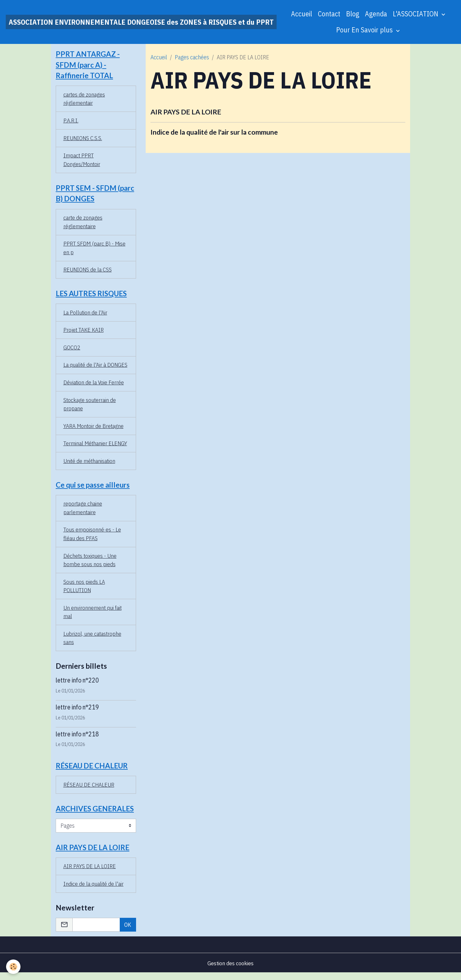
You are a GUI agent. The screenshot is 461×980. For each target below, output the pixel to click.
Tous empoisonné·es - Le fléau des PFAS (92, 539)
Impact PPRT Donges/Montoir (82, 161)
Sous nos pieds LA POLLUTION (84, 591)
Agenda (376, 14)
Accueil (302, 14)
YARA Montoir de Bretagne (94, 429)
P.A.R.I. (71, 121)
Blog (353, 14)
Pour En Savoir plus (365, 30)
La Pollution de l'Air (85, 315)
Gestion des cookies (230, 970)
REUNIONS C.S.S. (83, 139)
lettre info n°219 (77, 712)
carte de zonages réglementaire (83, 223)
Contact (329, 14)
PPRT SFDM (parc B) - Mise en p (95, 250)
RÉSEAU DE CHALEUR (89, 791)
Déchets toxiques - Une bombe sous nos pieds (90, 565)
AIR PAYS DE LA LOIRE (186, 112)
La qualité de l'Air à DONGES (96, 368)
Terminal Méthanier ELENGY (96, 447)
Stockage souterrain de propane (90, 407)
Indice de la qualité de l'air (94, 890)
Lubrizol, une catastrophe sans (93, 644)
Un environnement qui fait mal (93, 617)
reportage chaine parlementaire (83, 512)
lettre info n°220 (77, 686)
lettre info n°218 (77, 739)
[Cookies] (14, 967)
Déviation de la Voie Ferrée (94, 385)
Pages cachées (192, 57)
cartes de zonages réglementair (84, 99)
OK (128, 931)
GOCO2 (72, 350)
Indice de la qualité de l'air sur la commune (214, 132)
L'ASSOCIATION (416, 14)
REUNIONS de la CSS (88, 272)
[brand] (141, 22)
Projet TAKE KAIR (84, 333)
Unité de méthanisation (90, 465)
